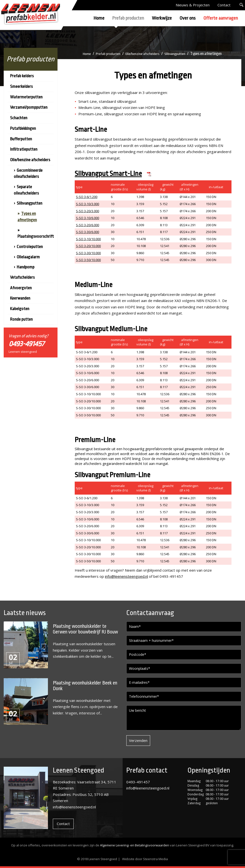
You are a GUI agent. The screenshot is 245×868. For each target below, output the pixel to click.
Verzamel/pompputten (29, 107)
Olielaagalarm (28, 257)
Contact (224, 5)
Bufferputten (21, 139)
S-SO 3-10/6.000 (87, 218)
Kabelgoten (20, 309)
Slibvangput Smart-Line (108, 174)
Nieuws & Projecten (193, 5)
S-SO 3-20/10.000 (88, 246)
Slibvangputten (176, 54)
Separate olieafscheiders (26, 190)
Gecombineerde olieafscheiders (28, 174)
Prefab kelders (22, 76)
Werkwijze (162, 18)
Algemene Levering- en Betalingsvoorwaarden (135, 845)
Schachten (19, 118)
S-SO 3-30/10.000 (88, 253)
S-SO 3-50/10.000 (88, 260)
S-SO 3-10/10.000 (88, 239)
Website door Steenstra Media (145, 859)
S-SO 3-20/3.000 (87, 211)
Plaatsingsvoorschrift (36, 236)
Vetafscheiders (22, 277)
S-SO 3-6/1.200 (87, 197)
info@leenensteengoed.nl (126, 576)
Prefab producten (128, 18)
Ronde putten (21, 319)
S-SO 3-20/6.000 (87, 225)
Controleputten (30, 247)
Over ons (188, 18)
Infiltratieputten (24, 149)
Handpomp (26, 267)
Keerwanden (20, 298)
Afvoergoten (21, 288)
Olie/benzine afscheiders (143, 54)
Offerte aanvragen (221, 18)
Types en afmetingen (27, 217)
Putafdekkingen (23, 128)
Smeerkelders (21, 86)
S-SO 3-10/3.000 (87, 204)
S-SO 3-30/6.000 (87, 232)
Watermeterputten (26, 97)
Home (99, 18)
